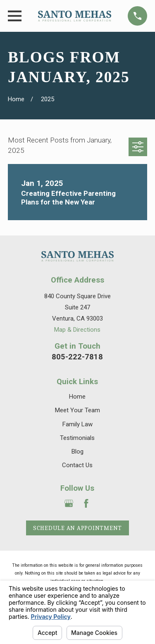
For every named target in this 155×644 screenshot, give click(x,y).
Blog (77, 452)
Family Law (77, 424)
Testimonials (77, 438)
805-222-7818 (77, 357)
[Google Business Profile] (69, 503)
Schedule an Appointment (77, 528)
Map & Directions (77, 330)
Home (77, 397)
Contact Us (77, 465)
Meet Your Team (77, 410)
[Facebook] (86, 503)
